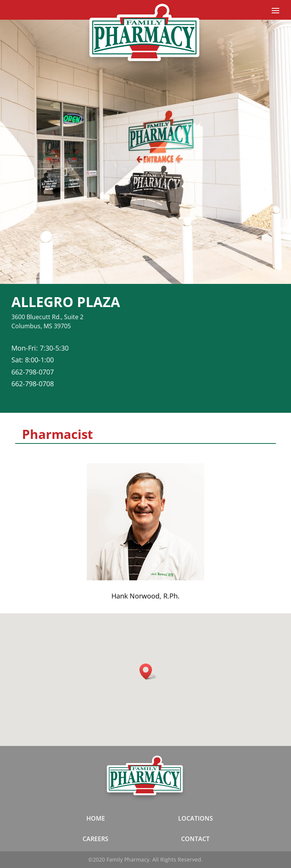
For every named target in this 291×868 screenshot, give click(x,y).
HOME (96, 818)
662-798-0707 (33, 372)
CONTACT (195, 839)
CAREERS (95, 839)
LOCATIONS (196, 818)
